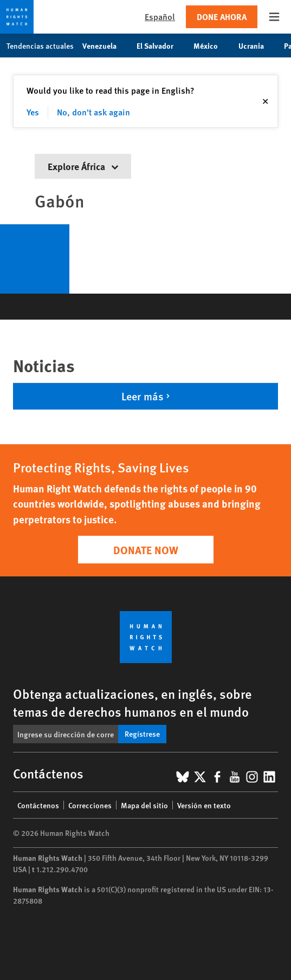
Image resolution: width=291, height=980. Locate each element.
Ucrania (257, 46)
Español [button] (160, 17)
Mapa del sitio (144, 805)
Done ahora (222, 17)
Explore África (83, 166)
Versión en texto (204, 805)
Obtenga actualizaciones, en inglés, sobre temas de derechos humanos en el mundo (132, 702)
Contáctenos (38, 805)
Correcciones (90, 805)
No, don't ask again (93, 112)
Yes (33, 112)
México (211, 46)
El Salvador (161, 46)
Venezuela (105, 46)
